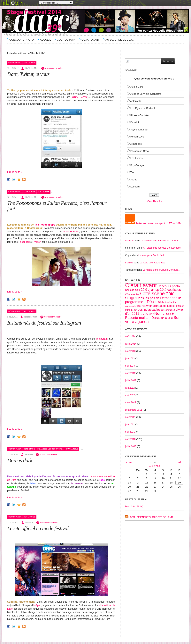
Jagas (134, 180)
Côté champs (150, 290)
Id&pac (37, 605)
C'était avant (15, 63)
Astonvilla (136, 101)
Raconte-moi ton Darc (142, 318)
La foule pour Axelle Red (151, 255)
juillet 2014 (131, 344)
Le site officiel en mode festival (38, 528)
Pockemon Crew (140, 151)
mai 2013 (130, 366)
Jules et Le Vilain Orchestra (146, 94)
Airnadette (136, 144)
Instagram (102, 339)
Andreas (130, 241)
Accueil (45, 40)
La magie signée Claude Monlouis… (161, 270)
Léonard (135, 187)
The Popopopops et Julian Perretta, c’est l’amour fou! (57, 206)
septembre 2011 (134, 410)
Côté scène (29, 192)
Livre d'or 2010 (168, 310)
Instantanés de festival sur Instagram (44, 323)
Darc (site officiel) (134, 507)
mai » (180, 462)
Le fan (134, 310)
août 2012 (130, 373)
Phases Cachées (140, 115)
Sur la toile (29, 63)
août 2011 (130, 417)
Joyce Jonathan (139, 130)
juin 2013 (130, 359)
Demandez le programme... (50, 449)
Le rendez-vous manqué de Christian (160, 241)
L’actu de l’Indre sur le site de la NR (151, 517)
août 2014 (130, 336)
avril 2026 (154, 466)
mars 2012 (131, 402)
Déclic (152, 302)
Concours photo (169, 286)
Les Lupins (137, 158)
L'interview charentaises (150, 306)
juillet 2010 (131, 446)
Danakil (135, 122)
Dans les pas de (148, 298)
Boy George (137, 165)
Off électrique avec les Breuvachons (162, 248)
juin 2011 (130, 425)
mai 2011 (130, 432)
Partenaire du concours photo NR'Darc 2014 (153, 223)
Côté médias (132, 294)
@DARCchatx (79, 97)
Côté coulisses (170, 290)
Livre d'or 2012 (147, 314)
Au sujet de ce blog (120, 40)
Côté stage (29, 449)
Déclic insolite (165, 302)
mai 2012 (130, 395)
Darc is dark (20, 460)
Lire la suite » (15, 172)
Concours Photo (22, 40)
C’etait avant (90, 40)
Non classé (164, 313)
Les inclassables (149, 310)
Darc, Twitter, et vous (28, 74)
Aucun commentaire (54, 68)
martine (129, 263)
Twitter (37, 242)
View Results (154, 201)
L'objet (171, 306)
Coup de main (66, 40)
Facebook (24, 242)
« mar (129, 462)
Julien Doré (137, 87)
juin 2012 (130, 388)
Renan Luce (137, 137)
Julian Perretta (71, 231)
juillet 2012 (131, 380)
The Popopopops (45, 225)
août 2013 (130, 351)
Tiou (133, 172)
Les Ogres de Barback (143, 108)
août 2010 (130, 439)
